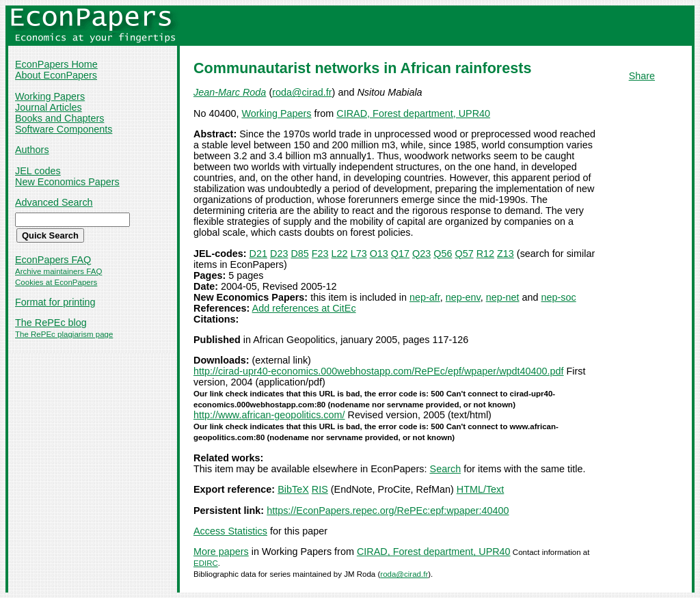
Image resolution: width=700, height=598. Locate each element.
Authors (32, 150)
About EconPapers (56, 75)
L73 (359, 254)
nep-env (463, 297)
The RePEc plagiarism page (64, 334)
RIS (320, 489)
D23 (279, 254)
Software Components (64, 129)
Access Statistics (230, 531)
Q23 (421, 254)
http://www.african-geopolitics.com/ (269, 415)
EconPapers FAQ (53, 260)
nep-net (503, 297)
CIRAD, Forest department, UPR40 (413, 113)
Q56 (443, 254)
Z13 (506, 254)
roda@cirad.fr (302, 92)
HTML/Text (481, 489)
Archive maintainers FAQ (58, 271)
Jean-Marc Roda (230, 92)
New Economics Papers (67, 182)
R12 (485, 254)
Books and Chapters (59, 118)
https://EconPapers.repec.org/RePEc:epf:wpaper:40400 (388, 511)
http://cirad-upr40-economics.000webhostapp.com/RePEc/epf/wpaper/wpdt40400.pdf (379, 371)
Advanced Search (54, 202)
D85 (299, 254)
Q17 (400, 254)
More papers (221, 552)
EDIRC (206, 563)
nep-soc (559, 297)
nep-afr (425, 297)
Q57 (464, 254)
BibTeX (293, 489)
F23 (320, 254)
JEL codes (38, 171)
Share (642, 76)
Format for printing (55, 302)
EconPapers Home (56, 64)
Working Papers (50, 96)
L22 (340, 254)
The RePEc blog (51, 323)
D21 (258, 254)
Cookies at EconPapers (56, 282)
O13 (379, 254)
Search (446, 469)
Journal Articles (49, 107)
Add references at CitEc (304, 308)
